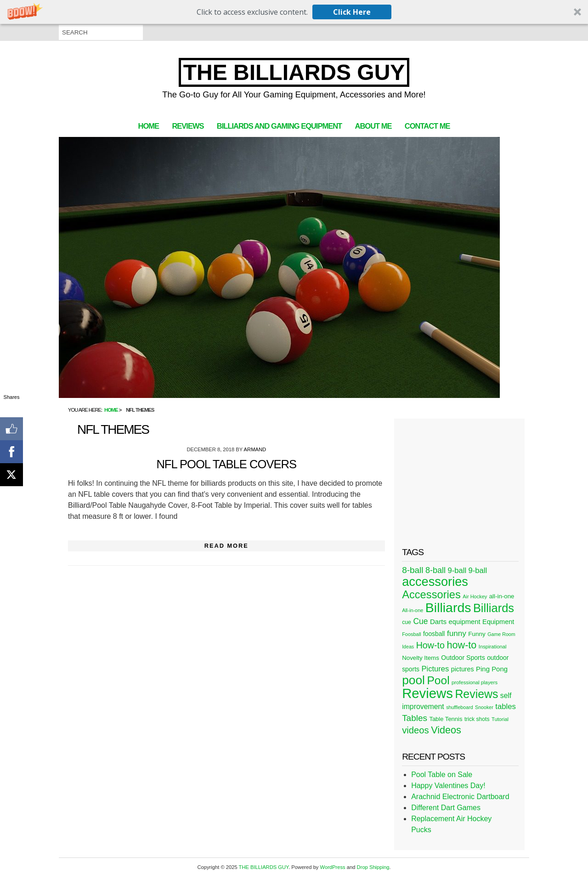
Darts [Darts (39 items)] (438, 622)
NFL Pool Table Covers (226, 464)
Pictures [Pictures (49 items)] (435, 669)
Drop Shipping (373, 867)
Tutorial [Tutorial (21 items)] (500, 719)
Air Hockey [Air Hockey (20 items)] (475, 596)
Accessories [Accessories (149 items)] (431, 595)
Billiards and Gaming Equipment (279, 126)
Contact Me (427, 126)
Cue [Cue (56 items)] (420, 621)
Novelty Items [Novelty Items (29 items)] (421, 658)
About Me (373, 126)
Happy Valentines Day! (448, 786)
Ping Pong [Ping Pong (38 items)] (492, 669)
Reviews (188, 126)
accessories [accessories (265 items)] (435, 582)
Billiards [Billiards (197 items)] (494, 608)
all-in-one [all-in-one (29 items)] (502, 596)
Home (149, 126)
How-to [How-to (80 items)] (430, 645)
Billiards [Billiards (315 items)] (448, 607)
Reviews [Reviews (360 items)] (427, 693)
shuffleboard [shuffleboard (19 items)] (459, 707)
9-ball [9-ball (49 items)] (457, 571)
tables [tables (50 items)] (506, 707)
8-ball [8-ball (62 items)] (435, 570)
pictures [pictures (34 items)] (463, 669)
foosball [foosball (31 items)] (434, 634)
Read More (226, 546)
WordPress (333, 867)
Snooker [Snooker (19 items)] (484, 707)
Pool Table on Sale (442, 775)
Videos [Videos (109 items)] (446, 730)
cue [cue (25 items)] (407, 622)
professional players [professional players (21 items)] (475, 682)
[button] (294, 12)
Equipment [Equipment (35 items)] (498, 622)
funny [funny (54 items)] (457, 633)
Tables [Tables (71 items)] (415, 718)
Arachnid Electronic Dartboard (460, 797)
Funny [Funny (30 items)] (477, 634)
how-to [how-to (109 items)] (461, 645)
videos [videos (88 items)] (416, 730)
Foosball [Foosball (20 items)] (411, 634)
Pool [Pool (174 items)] (438, 680)
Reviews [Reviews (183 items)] (476, 694)
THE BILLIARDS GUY (294, 72)
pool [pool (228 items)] (413, 680)
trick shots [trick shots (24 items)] (477, 719)
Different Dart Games (446, 808)
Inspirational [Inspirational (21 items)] (493, 647)
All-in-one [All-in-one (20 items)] (413, 610)
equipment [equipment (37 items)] (464, 622)
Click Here (352, 12)
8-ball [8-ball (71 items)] (413, 570)
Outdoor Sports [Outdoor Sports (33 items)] (463, 658)
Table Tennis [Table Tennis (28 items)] (446, 719)
